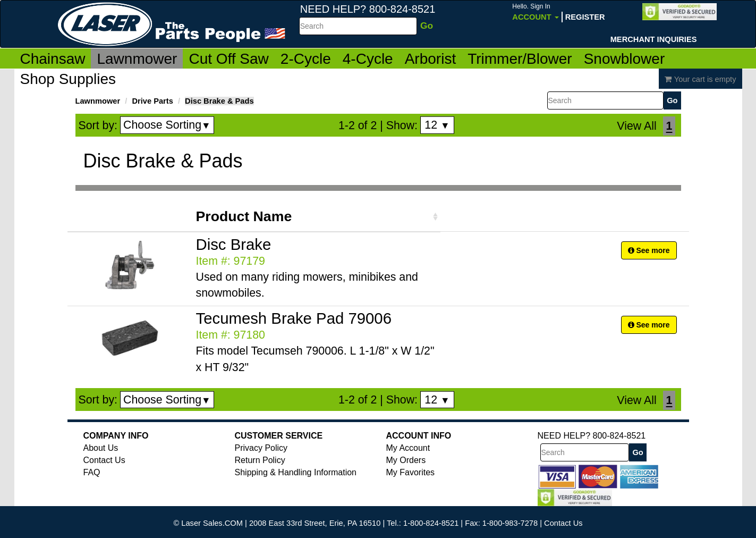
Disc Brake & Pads (219, 101)
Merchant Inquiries (654, 39)
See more (649, 250)
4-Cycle (368, 59)
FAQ (92, 472)
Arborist (430, 59)
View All (636, 126)
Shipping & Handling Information (296, 472)
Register (585, 17)
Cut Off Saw (228, 59)
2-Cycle (306, 59)
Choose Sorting (167, 125)
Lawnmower (137, 59)
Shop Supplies (68, 79)
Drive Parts (152, 101)
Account (535, 12)
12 (437, 125)
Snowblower (625, 59)
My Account (408, 448)
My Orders (406, 460)
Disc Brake (234, 244)
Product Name (244, 216)
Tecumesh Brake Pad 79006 (294, 318)
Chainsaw (53, 59)
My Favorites (411, 472)
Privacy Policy (261, 448)
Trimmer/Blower (520, 59)
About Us (101, 448)
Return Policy (260, 460)
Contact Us (104, 460)
